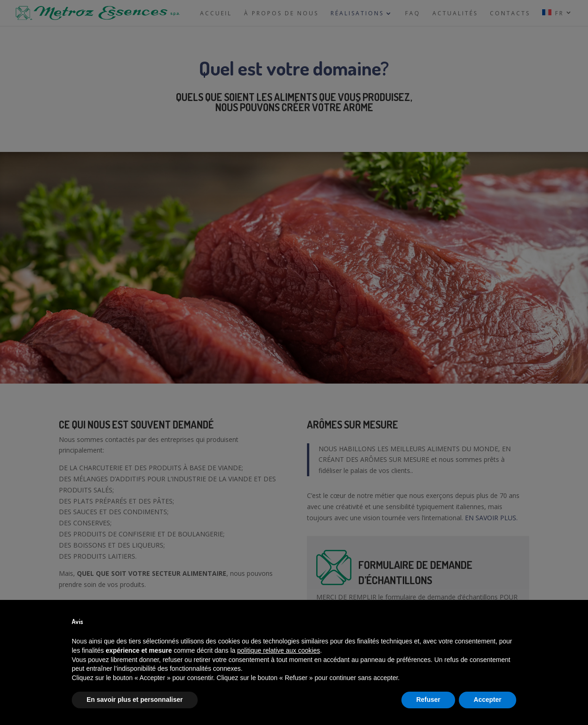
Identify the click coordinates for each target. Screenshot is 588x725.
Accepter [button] (488, 700)
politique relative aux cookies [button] (278, 650)
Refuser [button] (428, 700)
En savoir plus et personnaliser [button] (135, 700)
